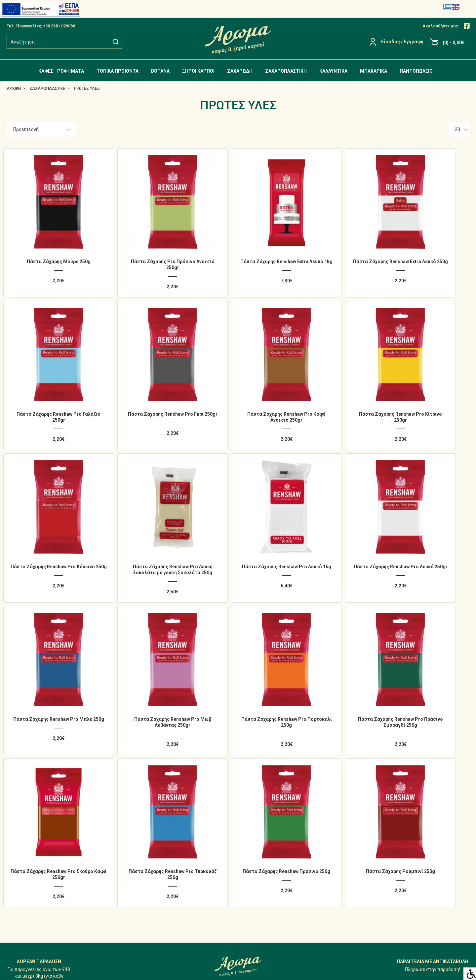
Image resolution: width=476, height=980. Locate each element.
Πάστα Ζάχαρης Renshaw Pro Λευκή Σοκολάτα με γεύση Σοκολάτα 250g (427, 387)
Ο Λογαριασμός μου (264, 816)
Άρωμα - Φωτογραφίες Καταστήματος (402, 816)
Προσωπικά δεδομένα (384, 840)
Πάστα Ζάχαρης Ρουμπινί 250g (427, 653)
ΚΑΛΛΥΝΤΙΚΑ (333, 71)
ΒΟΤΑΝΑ (160, 71)
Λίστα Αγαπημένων (263, 840)
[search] (59, 42)
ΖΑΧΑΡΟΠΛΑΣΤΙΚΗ (286, 71)
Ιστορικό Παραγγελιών (267, 828)
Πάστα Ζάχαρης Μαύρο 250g (49, 245)
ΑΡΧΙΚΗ (14, 88)
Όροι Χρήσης (375, 852)
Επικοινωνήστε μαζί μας (269, 864)
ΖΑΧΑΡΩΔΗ (240, 71)
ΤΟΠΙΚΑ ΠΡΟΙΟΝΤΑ (118, 71)
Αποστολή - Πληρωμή (384, 828)
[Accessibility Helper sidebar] (470, 974)
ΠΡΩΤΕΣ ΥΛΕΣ (87, 88)
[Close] (467, 26)
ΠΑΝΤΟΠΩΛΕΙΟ (416, 71)
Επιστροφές (256, 852)
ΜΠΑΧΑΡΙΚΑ (374, 71)
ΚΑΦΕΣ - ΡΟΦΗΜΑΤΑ (61, 71)
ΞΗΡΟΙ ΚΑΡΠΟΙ (198, 71)
